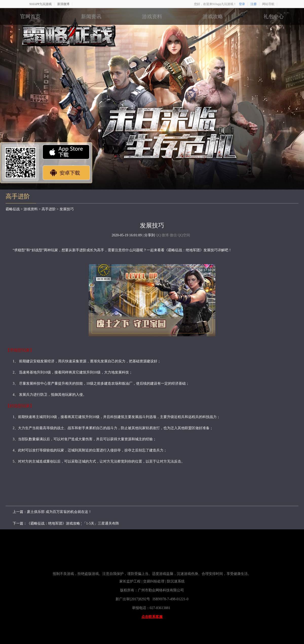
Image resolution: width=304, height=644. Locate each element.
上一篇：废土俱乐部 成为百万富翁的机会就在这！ (52, 512)
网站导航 (268, 4)
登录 (242, 4)
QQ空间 (184, 235)
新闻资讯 (91, 16)
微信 (173, 235)
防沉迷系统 (176, 581)
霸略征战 (13, 209)
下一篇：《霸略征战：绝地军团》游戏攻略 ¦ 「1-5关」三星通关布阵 (66, 523)
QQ (158, 235)
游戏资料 (152, 16)
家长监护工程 (130, 581)
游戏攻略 (213, 16)
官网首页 (30, 16)
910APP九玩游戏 (41, 4)
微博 (165, 235)
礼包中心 (274, 16)
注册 (254, 4)
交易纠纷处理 (154, 581)
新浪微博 (63, 4)
